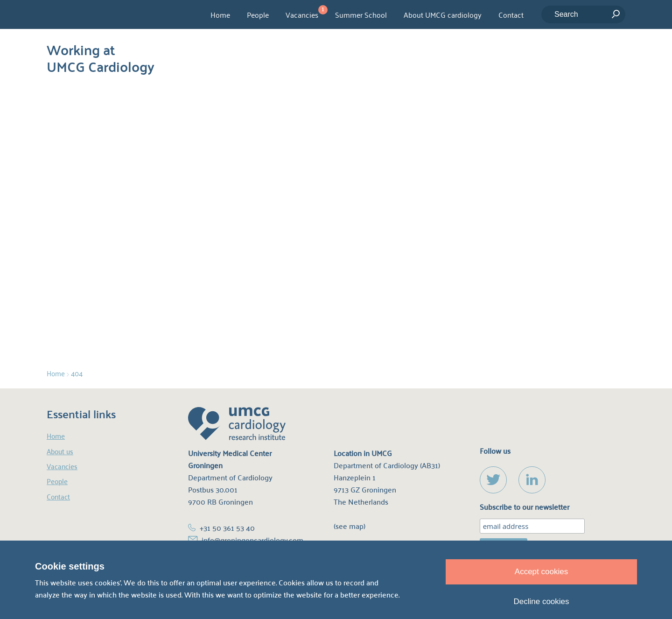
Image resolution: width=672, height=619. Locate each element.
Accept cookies (541, 572)
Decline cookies (541, 601)
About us (60, 451)
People (258, 15)
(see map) (350, 526)
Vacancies (302, 15)
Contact (511, 15)
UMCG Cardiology (99, 14)
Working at (101, 56)
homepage (336, 246)
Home (220, 15)
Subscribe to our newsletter (525, 507)
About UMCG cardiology (443, 15)
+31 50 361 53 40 (227, 528)
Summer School (361, 15)
